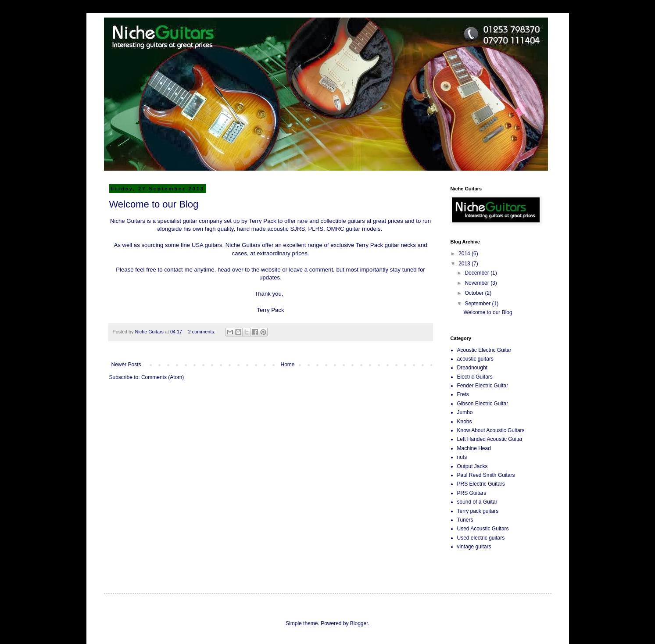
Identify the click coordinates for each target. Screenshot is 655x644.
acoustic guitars (475, 359)
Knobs (465, 422)
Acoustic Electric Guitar (484, 350)
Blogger (359, 623)
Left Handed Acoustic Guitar (490, 439)
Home (288, 365)
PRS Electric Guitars (481, 484)
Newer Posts (126, 365)
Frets (463, 394)
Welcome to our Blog (154, 204)
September (478, 304)
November (478, 283)
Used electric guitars (481, 538)
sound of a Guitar (477, 502)
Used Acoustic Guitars (483, 529)
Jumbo (465, 412)
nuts (462, 457)
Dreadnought (472, 368)
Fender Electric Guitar (483, 386)
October (475, 293)
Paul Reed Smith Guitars (486, 475)
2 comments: (202, 332)
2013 (465, 264)
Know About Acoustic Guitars (491, 430)
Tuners (465, 520)
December (478, 273)
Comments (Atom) (163, 377)
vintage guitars (474, 547)
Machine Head (474, 448)
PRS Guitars (472, 493)
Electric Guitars (475, 377)
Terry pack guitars (478, 511)
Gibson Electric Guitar (483, 404)
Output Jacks (472, 466)
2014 (465, 254)
